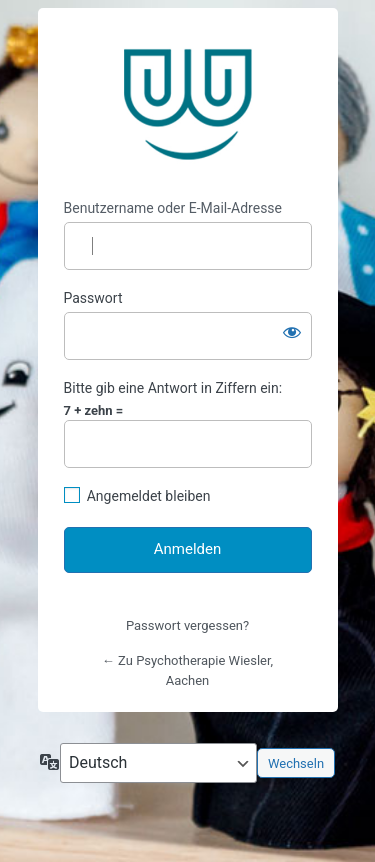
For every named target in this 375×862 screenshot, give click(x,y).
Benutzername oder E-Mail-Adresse (173, 208)
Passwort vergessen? (187, 625)
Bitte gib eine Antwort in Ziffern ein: (173, 388)
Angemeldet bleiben (149, 496)
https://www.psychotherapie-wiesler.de (188, 104)
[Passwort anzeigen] (292, 332)
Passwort (93, 298)
